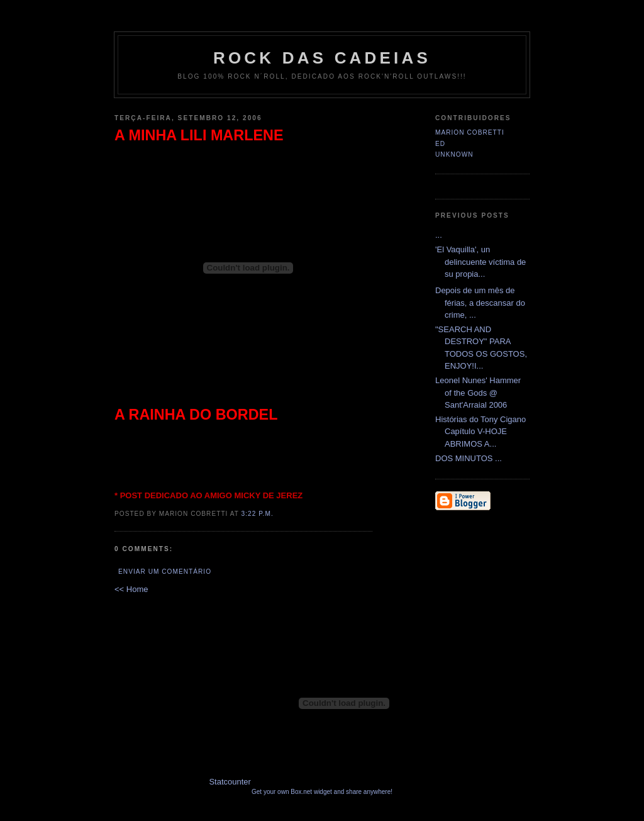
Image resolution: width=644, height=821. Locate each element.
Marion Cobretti (470, 132)
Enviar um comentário (165, 572)
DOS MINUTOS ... (469, 458)
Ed (440, 144)
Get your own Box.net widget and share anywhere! (322, 792)
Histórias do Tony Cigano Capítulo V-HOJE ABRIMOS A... (480, 432)
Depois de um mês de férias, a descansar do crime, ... (480, 303)
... (439, 235)
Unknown (454, 154)
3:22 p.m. (258, 514)
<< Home (131, 589)
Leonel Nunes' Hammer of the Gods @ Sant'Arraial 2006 (478, 393)
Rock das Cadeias (322, 58)
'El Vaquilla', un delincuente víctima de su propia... (480, 262)
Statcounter (230, 782)
